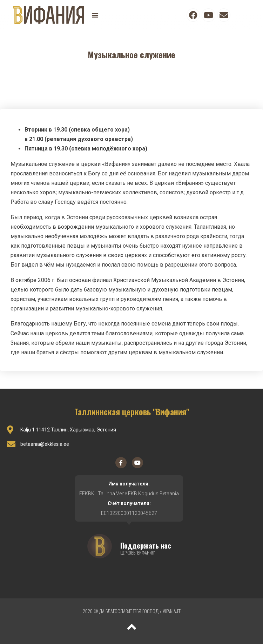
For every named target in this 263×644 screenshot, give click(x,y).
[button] (95, 15)
